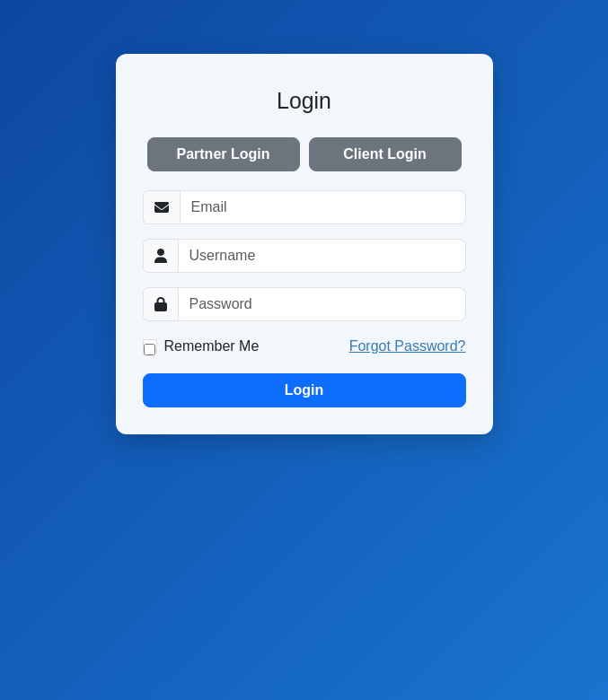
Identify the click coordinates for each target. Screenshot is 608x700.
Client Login (384, 154)
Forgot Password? (408, 346)
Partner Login (223, 154)
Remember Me (212, 346)
